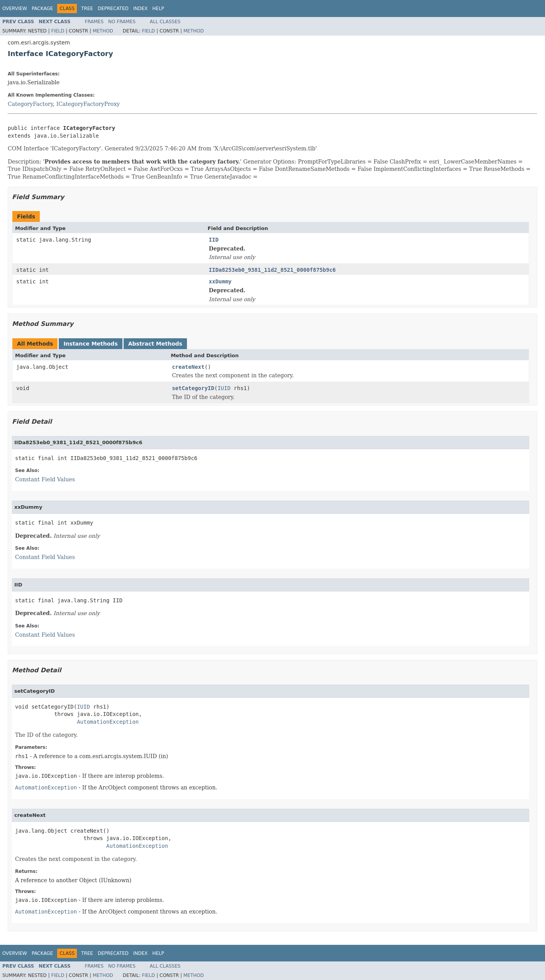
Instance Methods (90, 344)
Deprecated (113, 9)
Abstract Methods (155, 344)
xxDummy (220, 281)
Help (158, 9)
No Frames (122, 22)
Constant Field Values (45, 479)
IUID (224, 388)
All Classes (165, 22)
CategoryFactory (30, 104)
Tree (87, 9)
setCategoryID (193, 388)
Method (103, 31)
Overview (15, 9)
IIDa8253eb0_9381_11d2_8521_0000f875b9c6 (272, 270)
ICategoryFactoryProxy (88, 104)
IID (214, 240)
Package (42, 9)
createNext (188, 367)
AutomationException (108, 722)
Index (141, 9)
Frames (94, 22)
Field (58, 31)
